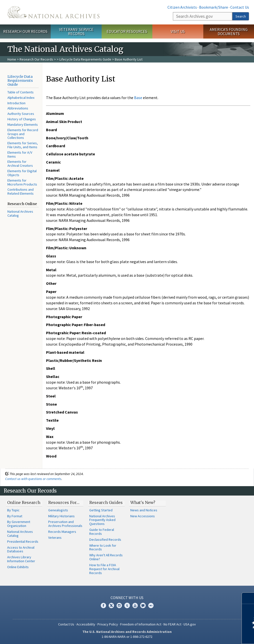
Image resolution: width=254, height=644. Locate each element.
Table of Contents (21, 92)
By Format (15, 516)
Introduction (16, 103)
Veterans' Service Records (76, 31)
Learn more (210, 635)
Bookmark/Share (214, 7)
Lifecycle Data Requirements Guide (85, 59)
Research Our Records (25, 31)
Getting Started (101, 510)
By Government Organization (19, 524)
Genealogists (58, 510)
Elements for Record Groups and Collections (23, 134)
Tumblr (127, 605)
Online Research (24, 502)
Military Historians (61, 516)
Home (12, 59)
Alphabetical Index (21, 98)
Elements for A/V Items (20, 154)
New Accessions (143, 516)
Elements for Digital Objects (22, 173)
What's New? (143, 502)
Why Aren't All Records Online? (106, 557)
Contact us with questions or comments (33, 479)
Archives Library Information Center (21, 559)
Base (138, 98)
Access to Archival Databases (21, 549)
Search (241, 16)
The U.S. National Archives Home (53, 12)
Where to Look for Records (103, 547)
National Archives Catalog (20, 213)
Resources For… (64, 502)
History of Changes (22, 119)
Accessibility (86, 624)
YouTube (135, 605)
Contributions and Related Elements (21, 191)
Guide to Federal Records (102, 532)
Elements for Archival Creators (20, 164)
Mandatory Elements (23, 125)
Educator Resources (127, 31)
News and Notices (144, 510)
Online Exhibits (18, 567)
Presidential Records (23, 541)
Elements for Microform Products (22, 182)
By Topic (13, 510)
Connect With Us (127, 598)
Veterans (55, 538)
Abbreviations (18, 108)
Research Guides (106, 502)
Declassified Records (105, 540)
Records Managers (62, 532)
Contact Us (240, 7)
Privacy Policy (108, 624)
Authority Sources (21, 114)
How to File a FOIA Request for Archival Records (104, 569)
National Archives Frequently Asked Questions (102, 520)
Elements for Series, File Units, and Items (23, 145)
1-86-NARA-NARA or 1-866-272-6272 (127, 637)
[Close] (248, 598)
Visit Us (178, 31)
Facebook (103, 605)
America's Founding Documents (229, 31)
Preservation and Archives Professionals (65, 524)
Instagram (119, 605)
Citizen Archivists (182, 7)
